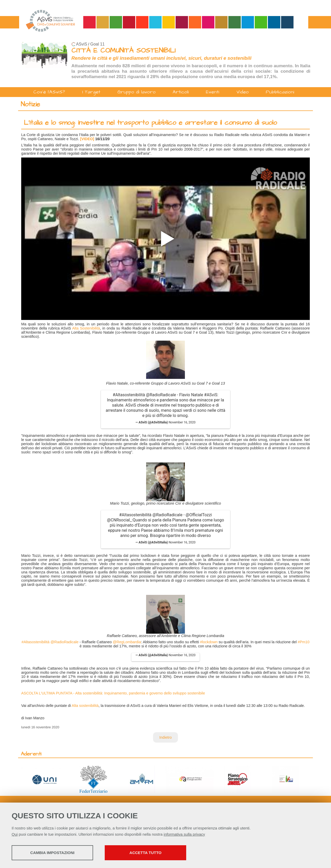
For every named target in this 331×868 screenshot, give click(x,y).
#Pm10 (304, 642)
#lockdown (209, 642)
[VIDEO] (87, 139)
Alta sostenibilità (85, 706)
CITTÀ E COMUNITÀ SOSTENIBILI (123, 51)
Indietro (165, 737)
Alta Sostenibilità (86, 328)
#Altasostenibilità (129, 395)
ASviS (82, 44)
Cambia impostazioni (52, 853)
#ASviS (211, 395)
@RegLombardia (127, 642)
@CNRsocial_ (119, 520)
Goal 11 (97, 44)
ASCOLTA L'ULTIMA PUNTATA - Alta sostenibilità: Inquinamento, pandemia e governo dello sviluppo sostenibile (113, 693)
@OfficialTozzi (199, 515)
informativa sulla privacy (184, 834)
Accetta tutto (146, 853)
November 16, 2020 (182, 422)
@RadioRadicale (161, 395)
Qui (15, 834)
